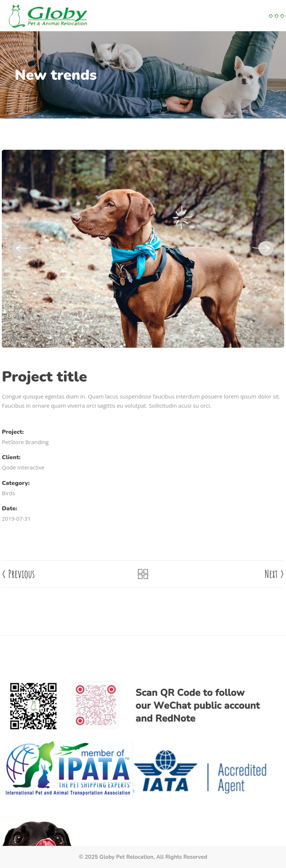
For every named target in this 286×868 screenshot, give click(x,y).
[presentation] (22, 249)
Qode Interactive (23, 467)
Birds (8, 493)
